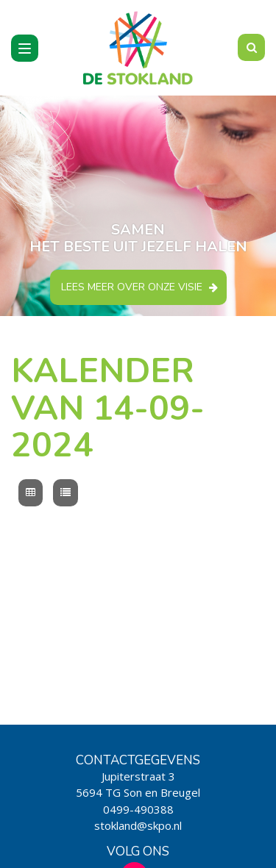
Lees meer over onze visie (132, 287)
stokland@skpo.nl (138, 825)
